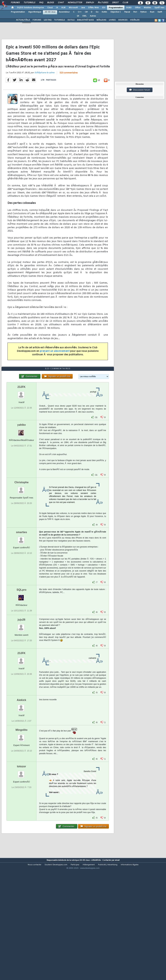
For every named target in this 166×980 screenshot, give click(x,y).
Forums (15, 3)
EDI (104, 8)
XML (84, 16)
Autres (93, 16)
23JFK (22, 434)
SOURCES (123, 20)
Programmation (116, 8)
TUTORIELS (59, 20)
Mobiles (147, 8)
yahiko (21, 472)
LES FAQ (48, 20)
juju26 (22, 667)
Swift (160, 12)
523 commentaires (69, 89)
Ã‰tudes (103, 3)
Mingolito (21, 777)
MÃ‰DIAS (101, 20)
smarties (22, 580)
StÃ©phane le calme (44, 89)
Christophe (21, 530)
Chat (61, 3)
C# (86, 12)
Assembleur (64, 12)
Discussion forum (140, 90)
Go (97, 12)
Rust (152, 12)
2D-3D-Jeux (50, 12)
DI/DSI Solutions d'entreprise (30, 8)
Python (143, 12)
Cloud (50, 8)
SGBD (129, 8)
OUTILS (71, 20)
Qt (78, 16)
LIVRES (112, 20)
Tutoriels (29, 3)
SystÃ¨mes (159, 8)
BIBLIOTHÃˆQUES (86, 20)
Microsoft (73, 8)
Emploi (90, 3)
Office (138, 8)
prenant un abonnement (55, 367)
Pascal (127, 12)
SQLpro (21, 637)
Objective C (116, 12)
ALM (63, 8)
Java (83, 8)
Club (125, 3)
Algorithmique (35, 12)
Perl (135, 12)
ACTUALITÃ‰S (23, 20)
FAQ (41, 3)
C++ (80, 12)
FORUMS (37, 20)
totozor (22, 814)
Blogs (51, 3)
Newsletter (75, 3)
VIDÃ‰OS (135, 20)
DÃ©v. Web (93, 8)
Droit (115, 3)
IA (57, 8)
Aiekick (22, 747)
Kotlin (104, 12)
